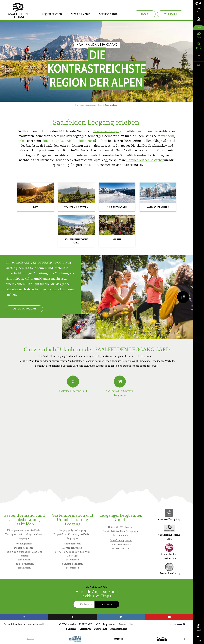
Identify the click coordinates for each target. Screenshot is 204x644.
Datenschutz (101, 629)
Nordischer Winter (158, 207)
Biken (22, 141)
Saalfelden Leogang (107, 132)
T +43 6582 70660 (14, 535)
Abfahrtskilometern (81, 141)
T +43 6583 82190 (111, 531)
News (132, 625)
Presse (122, 625)
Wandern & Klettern (76, 207)
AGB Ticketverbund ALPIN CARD (75, 625)
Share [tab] (199, 638)
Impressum (109, 625)
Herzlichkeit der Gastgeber (145, 160)
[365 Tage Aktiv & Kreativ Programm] (120, 382)
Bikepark (71, 629)
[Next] (185, 639)
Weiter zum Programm (24, 309)
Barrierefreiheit (119, 629)
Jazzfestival (85, 629)
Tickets (145, 14)
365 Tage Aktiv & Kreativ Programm (120, 393)
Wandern (168, 136)
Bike (36, 207)
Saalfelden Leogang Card (76, 241)
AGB (98, 625)
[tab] (199, 3)
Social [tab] (199, 628)
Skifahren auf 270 (54, 141)
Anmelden (107, 604)
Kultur (117, 240)
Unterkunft (171, 14)
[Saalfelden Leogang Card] (73, 382)
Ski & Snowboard (117, 207)
